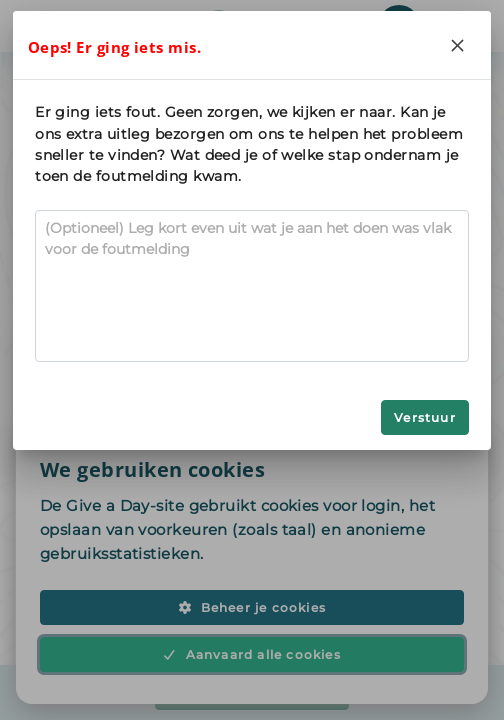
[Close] (458, 45)
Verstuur (425, 417)
